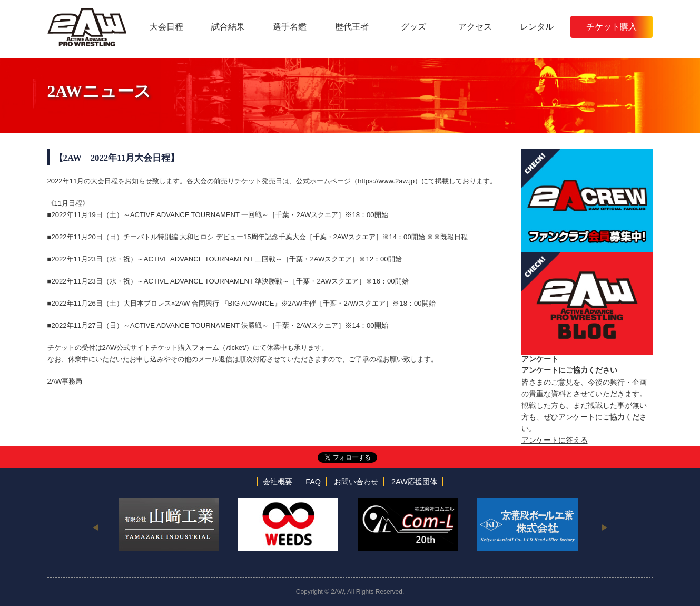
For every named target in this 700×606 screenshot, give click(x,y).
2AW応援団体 (414, 482)
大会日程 (166, 27)
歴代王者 (352, 27)
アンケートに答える (555, 440)
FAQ (313, 482)
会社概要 (278, 482)
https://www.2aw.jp (386, 181)
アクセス (475, 27)
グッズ (413, 27)
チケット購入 (612, 27)
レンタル (537, 27)
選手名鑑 (290, 27)
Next (604, 527)
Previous (96, 527)
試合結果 (228, 27)
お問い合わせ (356, 482)
